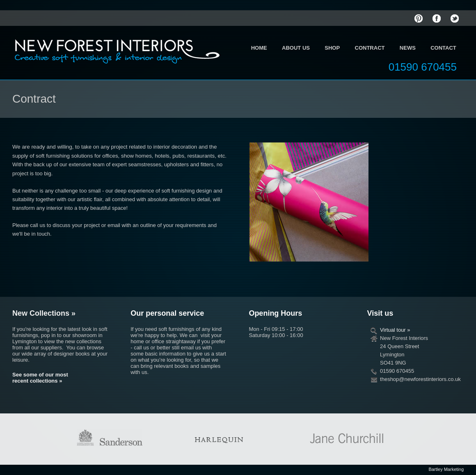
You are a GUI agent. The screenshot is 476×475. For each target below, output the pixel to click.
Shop (332, 48)
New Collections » (44, 313)
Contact (443, 48)
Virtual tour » (395, 330)
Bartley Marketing (446, 469)
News (408, 48)
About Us (296, 48)
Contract (370, 48)
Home (259, 48)
